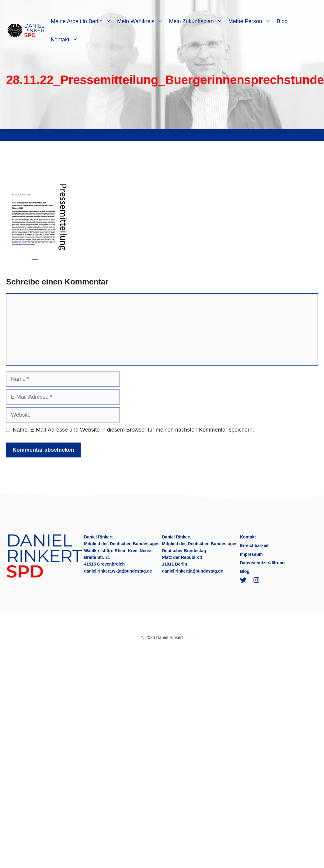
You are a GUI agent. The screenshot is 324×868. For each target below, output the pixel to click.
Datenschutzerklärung (262, 563)
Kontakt (66, 40)
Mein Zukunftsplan (197, 21)
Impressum (251, 554)
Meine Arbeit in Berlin (82, 21)
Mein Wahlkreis (141, 21)
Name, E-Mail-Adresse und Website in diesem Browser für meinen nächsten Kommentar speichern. (133, 430)
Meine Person (251, 21)
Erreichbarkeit (254, 545)
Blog (282, 21)
